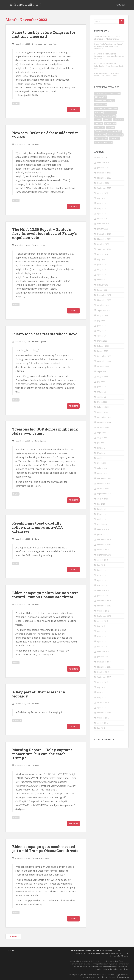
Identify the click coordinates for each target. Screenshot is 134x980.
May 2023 (101, 331)
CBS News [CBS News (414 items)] (101, 105)
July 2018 (101, 626)
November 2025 (104, 178)
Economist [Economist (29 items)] (110, 112)
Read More (73, 110)
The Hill (16, 104)
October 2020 (103, 489)
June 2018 (101, 631)
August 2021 (103, 438)
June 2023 (101, 326)
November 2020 (104, 483)
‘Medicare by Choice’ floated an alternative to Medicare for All (107, 38)
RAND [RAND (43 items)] (110, 127)
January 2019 (103, 596)
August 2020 (103, 499)
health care (47, 44)
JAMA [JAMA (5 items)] (98, 120)
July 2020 (101, 504)
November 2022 (104, 361)
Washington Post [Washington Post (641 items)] (103, 142)
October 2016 (103, 703)
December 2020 (104, 478)
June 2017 (101, 692)
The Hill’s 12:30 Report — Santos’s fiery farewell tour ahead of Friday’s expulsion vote (44, 233)
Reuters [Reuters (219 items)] (100, 131)
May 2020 (101, 514)
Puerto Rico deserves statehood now (44, 334)
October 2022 (103, 366)
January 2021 (103, 473)
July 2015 (101, 728)
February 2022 (103, 407)
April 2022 (101, 397)
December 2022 (104, 356)
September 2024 (104, 249)
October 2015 (103, 718)
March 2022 (102, 402)
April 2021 (101, 458)
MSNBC (16, 564)
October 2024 (103, 244)
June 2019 (101, 570)
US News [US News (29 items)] (114, 139)
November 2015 (104, 713)
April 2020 (101, 519)
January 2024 (103, 290)
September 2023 (104, 310)
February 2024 (103, 285)
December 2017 (104, 662)
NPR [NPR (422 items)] (99, 123)
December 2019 (104, 540)
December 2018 (104, 601)
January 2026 (103, 168)
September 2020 (104, 494)
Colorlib (108, 977)
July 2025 (101, 198)
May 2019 (101, 575)
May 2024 (101, 270)
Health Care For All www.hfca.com (85, 951)
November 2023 (104, 300)
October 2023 (103, 305)
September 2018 (104, 616)
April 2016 (101, 708)
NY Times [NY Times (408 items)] (110, 123)
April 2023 (101, 336)
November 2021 (104, 422)
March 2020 (102, 524)
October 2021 (103, 427)
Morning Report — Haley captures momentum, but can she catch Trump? (42, 754)
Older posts (13, 936)
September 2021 (104, 433)
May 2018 (101, 636)
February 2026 (103, 163)
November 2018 (104, 606)
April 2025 (101, 213)
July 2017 (101, 687)
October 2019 (103, 550)
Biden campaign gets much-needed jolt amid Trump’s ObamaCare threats (45, 849)
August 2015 (103, 723)
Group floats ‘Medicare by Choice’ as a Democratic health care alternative (108, 46)
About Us (11, 951)
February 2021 (103, 468)
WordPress (124, 977)
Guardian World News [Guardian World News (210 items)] (105, 116)
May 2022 (101, 392)
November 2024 (104, 239)
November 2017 (104, 667)
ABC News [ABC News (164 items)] (101, 93)
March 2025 (102, 219)
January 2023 (103, 351)
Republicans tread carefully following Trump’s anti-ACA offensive (38, 527)
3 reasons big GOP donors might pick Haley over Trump (45, 431)
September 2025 (104, 188)
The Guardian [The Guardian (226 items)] (114, 131)
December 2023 (104, 295)
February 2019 (103, 590)
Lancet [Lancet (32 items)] (108, 120)
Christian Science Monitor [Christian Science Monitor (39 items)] (106, 108)
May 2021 (101, 453)
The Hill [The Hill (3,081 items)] (100, 135)
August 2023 (103, 315)
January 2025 (103, 229)
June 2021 (101, 448)
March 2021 (102, 463)
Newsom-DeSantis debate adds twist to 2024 (45, 135)
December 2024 (104, 234)
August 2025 (103, 193)
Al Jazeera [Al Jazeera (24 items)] (114, 93)
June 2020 (101, 509)
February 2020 (103, 529)
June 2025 (101, 203)
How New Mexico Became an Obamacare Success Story (107, 75)
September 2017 (104, 677)
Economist (17, 721)
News (55, 44)
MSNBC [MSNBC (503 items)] (119, 120)
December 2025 (104, 173)
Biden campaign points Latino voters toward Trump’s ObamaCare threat (45, 595)
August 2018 (103, 621)
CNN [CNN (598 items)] (99, 112)
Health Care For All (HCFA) (24, 5)
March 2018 (102, 646)
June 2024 (101, 264)
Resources (120, 5)
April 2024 (101, 275)
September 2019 (104, 555)
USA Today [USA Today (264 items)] (101, 139)
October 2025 (103, 183)
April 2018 (101, 641)
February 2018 (103, 652)
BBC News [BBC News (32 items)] (100, 97)
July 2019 (101, 565)
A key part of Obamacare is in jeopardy (39, 694)
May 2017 (101, 697)
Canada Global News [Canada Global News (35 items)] (104, 101)
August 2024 (103, 254)
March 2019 (102, 585)
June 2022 (101, 387)
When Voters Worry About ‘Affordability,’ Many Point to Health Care (109, 66)
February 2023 (103, 346)
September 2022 (104, 371)
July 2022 (101, 382)
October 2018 (103, 611)
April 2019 (101, 580)
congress (38, 44)
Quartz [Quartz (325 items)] (100, 127)
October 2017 (103, 672)
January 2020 (103, 534)
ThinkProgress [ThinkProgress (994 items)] (115, 135)
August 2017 (103, 682)
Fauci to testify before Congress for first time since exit (44, 34)
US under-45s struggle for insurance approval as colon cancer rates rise (109, 56)
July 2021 (101, 443)
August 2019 (103, 560)
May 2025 (101, 208)
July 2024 (101, 259)
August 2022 (103, 376)
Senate (43, 245)
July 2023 (101, 320)
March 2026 (102, 157)
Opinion (43, 342)
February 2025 (103, 224)
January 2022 (103, 412)
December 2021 (104, 417)
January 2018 (103, 657)
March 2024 (102, 280)
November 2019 (104, 545)
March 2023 (102, 341)
